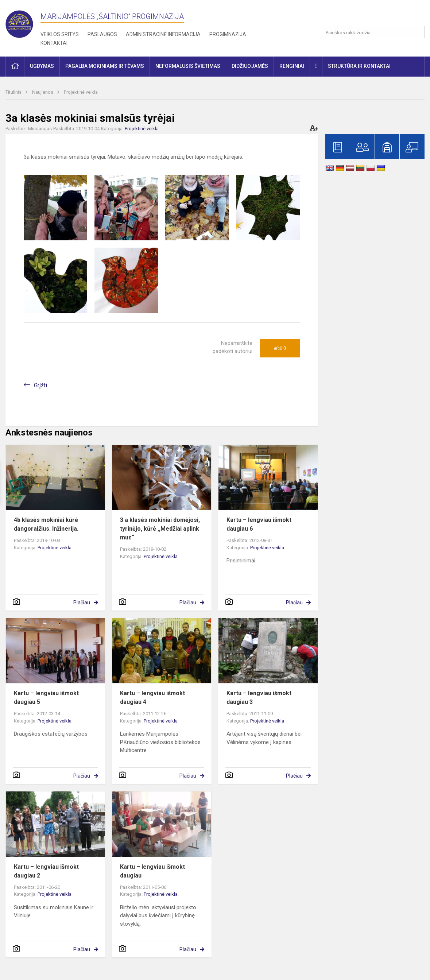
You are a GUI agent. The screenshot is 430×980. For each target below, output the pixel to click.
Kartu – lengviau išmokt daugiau (152, 871)
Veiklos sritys (60, 34)
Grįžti (40, 385)
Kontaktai (54, 43)
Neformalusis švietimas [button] (188, 66)
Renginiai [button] (292, 66)
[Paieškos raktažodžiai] (372, 32)
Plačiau (82, 603)
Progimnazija (228, 34)
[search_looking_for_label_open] (417, 32)
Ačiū (280, 348)
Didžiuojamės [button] (250, 66)
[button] (375, 15)
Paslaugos (102, 34)
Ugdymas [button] (42, 66)
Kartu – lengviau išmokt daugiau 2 (46, 871)
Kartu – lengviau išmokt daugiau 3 (259, 698)
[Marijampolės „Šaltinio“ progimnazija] (23, 22)
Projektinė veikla (81, 92)
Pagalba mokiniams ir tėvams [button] (105, 66)
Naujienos (43, 92)
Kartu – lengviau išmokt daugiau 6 (259, 524)
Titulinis (14, 92)
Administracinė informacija (163, 34)
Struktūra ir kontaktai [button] (359, 66)
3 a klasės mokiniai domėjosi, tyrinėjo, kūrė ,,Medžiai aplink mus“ (160, 529)
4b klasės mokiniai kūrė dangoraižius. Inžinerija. (46, 524)
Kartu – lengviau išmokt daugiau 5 (46, 698)
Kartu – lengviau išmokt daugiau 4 (152, 698)
